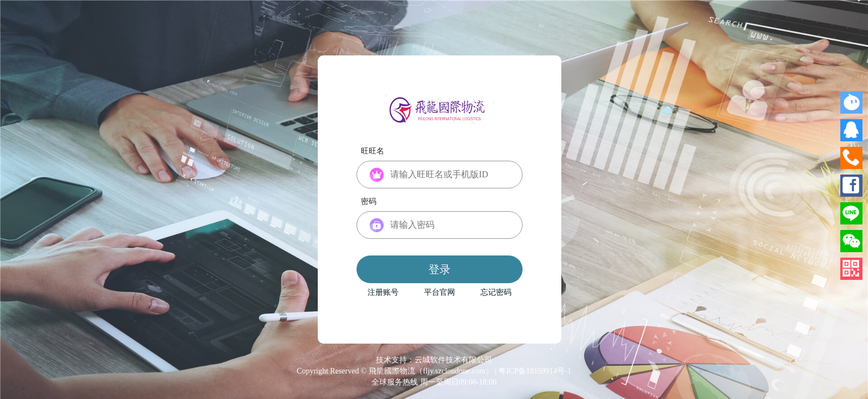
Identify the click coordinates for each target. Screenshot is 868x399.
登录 (440, 269)
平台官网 (440, 293)
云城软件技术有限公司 (453, 360)
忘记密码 (496, 293)
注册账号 (383, 293)
